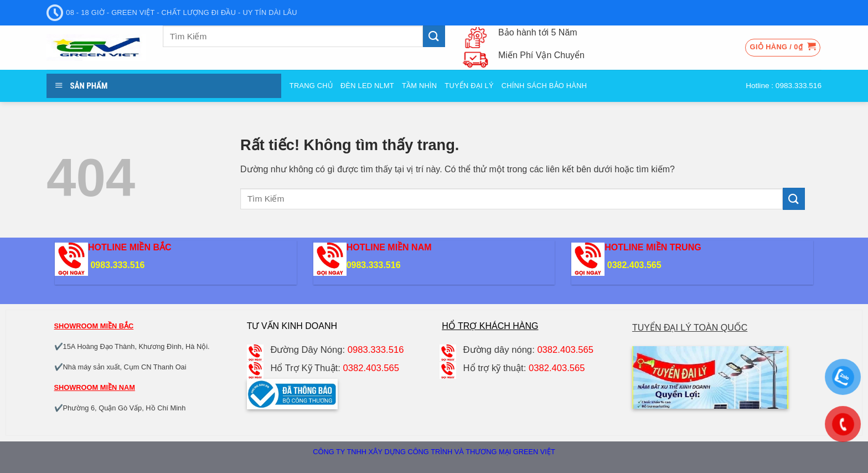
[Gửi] (434, 36)
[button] (783, 48)
